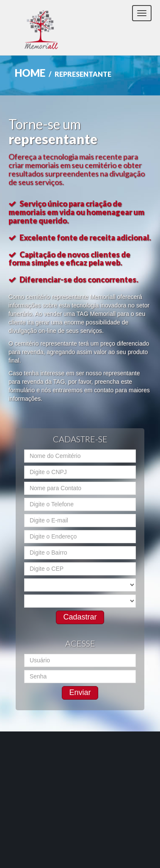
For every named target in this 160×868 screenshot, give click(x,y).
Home (30, 73)
